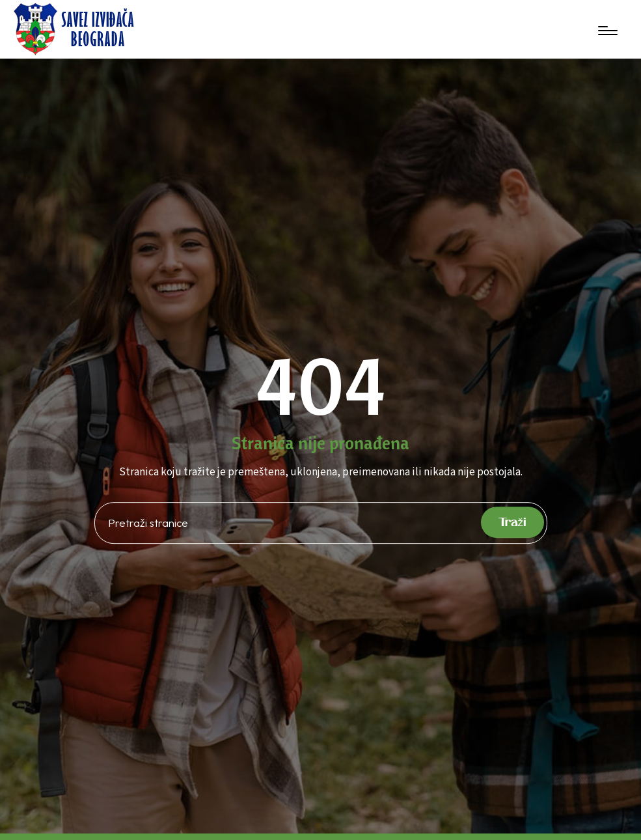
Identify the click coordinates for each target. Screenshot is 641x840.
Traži (513, 522)
